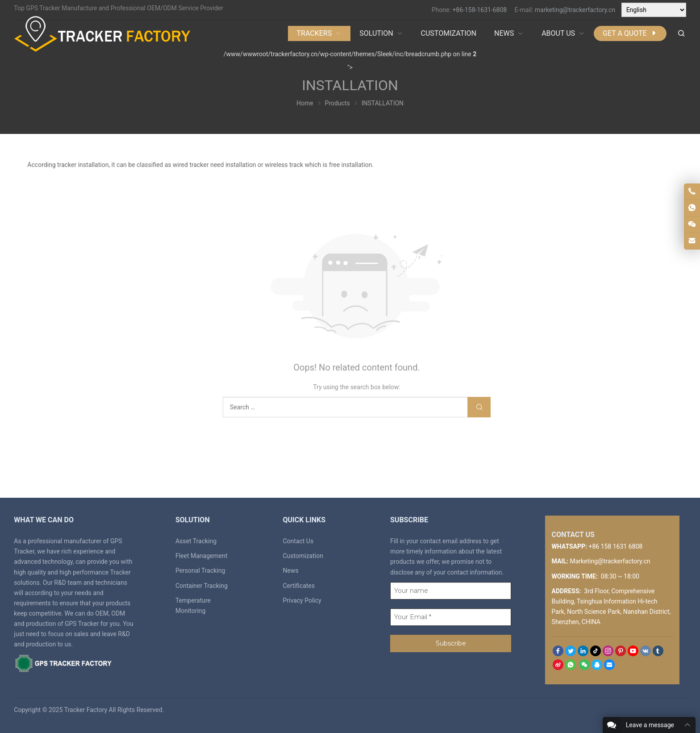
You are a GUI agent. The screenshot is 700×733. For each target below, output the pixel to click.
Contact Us (298, 541)
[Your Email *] (451, 617)
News (290, 571)
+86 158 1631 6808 (615, 546)
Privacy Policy (302, 600)
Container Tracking (202, 586)
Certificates (299, 586)
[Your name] (451, 591)
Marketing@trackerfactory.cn (610, 561)
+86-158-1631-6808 (479, 10)
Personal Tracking (200, 571)
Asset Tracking (196, 541)
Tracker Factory (86, 710)
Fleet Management (202, 556)
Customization (303, 556)
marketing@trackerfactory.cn (575, 10)
